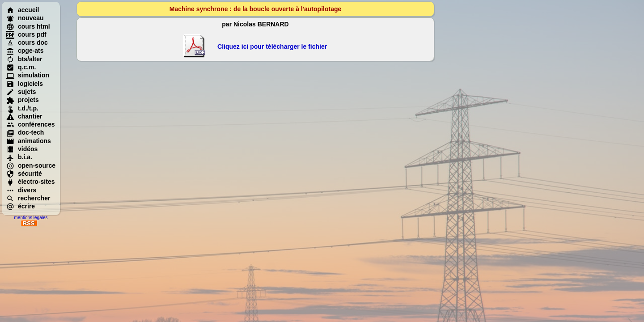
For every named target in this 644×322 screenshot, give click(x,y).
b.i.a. (19, 157)
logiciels (25, 84)
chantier (24, 116)
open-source (31, 165)
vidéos (22, 149)
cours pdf (26, 34)
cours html (28, 26)
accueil (23, 10)
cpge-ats (25, 51)
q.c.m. (21, 67)
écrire (21, 206)
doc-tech (25, 132)
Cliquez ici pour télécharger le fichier (272, 47)
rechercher (28, 198)
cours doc (27, 42)
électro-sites (30, 182)
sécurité (24, 174)
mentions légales (31, 218)
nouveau (25, 18)
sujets (21, 92)
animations (29, 141)
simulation (28, 75)
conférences (30, 124)
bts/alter (24, 59)
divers (21, 190)
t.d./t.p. (22, 108)
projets (23, 100)
